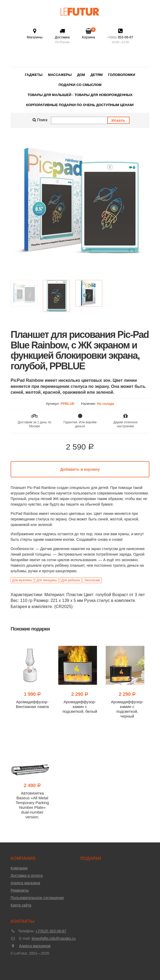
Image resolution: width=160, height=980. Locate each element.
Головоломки (122, 75)
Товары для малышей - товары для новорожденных (80, 95)
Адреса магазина (25, 883)
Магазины (35, 34)
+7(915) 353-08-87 (51, 931)
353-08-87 (120, 36)
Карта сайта (21, 905)
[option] (80, 205)
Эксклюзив (92, 580)
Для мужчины (22, 580)
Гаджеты (34, 75)
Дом (81, 75)
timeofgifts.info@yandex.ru (54, 938)
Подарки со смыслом (80, 85)
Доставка (62, 36)
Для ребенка (71, 580)
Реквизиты (20, 890)
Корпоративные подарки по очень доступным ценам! (80, 105)
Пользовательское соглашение (37, 898)
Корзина (88, 34)
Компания (19, 868)
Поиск (40, 120)
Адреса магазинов (35, 946)
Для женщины (47, 580)
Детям (97, 75)
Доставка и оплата (27, 875)
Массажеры (60, 75)
